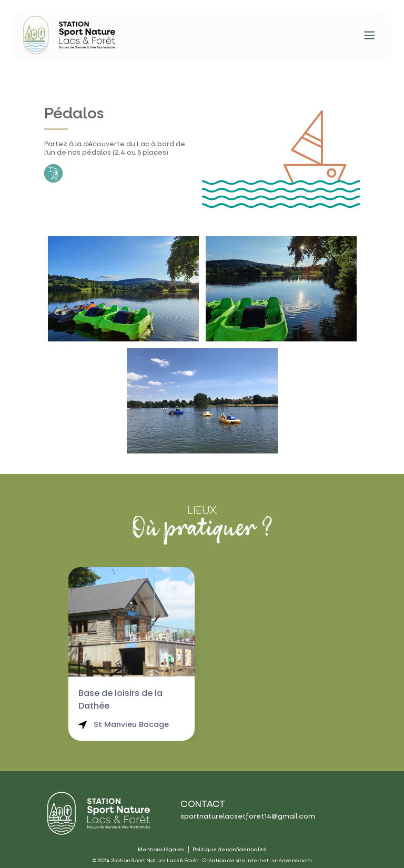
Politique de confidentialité (230, 849)
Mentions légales (161, 849)
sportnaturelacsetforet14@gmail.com (248, 816)
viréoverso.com (292, 860)
